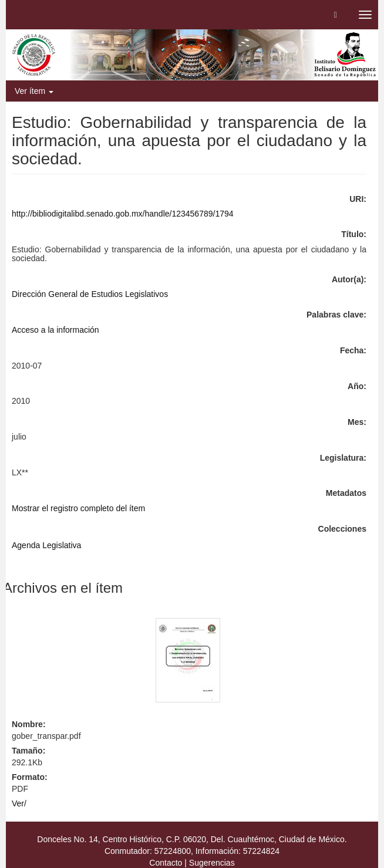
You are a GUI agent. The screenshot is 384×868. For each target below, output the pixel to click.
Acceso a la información (55, 330)
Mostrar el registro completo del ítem (78, 508)
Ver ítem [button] (34, 91)
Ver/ (19, 803)
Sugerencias (212, 863)
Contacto (166, 863)
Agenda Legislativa (46, 545)
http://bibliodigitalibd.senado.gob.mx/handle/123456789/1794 (123, 214)
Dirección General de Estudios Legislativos (90, 294)
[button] (336, 15)
